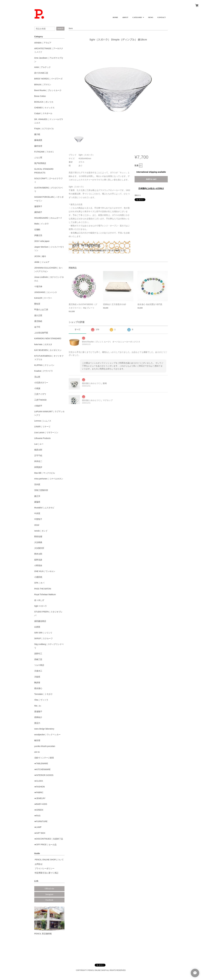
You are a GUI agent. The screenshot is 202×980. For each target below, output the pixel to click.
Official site (49, 889)
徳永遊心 (38, 688)
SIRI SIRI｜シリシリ (43, 633)
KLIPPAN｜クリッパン (44, 365)
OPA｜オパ (39, 583)
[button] (138, 16)
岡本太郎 (38, 554)
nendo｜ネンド (41, 531)
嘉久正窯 (38, 315)
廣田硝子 (38, 212)
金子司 (37, 327)
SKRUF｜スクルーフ (43, 638)
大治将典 (38, 542)
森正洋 (37, 496)
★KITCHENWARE (42, 769)
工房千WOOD (40, 400)
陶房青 (37, 683)
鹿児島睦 (38, 321)
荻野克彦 (38, 560)
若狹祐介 (38, 717)
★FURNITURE (41, 821)
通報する (138, 195)
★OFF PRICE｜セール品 (45, 845)
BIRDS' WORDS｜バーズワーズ (48, 79)
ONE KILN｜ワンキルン (45, 571)
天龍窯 (37, 677)
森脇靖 (37, 502)
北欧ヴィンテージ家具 (44, 758)
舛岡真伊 (38, 467)
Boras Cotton (40, 96)
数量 (137, 166)
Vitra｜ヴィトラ (41, 700)
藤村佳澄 (38, 146)
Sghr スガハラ (41, 606)
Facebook (49, 900)
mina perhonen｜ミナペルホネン (49, 479)
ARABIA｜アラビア (43, 43)
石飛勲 (37, 230)
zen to (37, 752)
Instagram (49, 894)
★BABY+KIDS (41, 804)
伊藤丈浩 (38, 235)
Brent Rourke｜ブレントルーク (48, 90)
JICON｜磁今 (40, 256)
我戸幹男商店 (40, 163)
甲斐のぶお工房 (41, 310)
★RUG (37, 816)
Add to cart (151, 179)
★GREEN (39, 810)
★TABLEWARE (41, 763)
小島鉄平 (38, 406)
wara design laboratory (44, 729)
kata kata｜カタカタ (43, 344)
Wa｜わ (38, 706)
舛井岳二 (38, 461)
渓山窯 (37, 377)
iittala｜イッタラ (42, 224)
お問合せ (39, 864)
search (60, 29)
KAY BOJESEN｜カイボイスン (48, 350)
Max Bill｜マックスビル (45, 473)
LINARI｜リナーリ (42, 427)
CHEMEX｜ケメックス (44, 108)
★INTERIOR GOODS (44, 775)
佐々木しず (39, 600)
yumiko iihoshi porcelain (45, 746)
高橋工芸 (38, 659)
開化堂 (37, 304)
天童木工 (38, 671)
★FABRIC (39, 792)
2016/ (37, 525)
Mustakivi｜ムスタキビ (44, 508)
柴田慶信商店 (40, 621)
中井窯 (37, 513)
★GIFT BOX (40, 833)
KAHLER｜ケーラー (43, 298)
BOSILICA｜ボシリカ (44, 102)
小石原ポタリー (41, 383)
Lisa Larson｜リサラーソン (46, 432)
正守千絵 (38, 456)
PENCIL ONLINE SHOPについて (49, 860)
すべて (78, 329)
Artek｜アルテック (42, 67)
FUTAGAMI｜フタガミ (44, 152)
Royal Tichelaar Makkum (45, 594)
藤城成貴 (38, 140)
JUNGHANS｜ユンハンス (46, 292)
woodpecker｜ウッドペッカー (47, 735)
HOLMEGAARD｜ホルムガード (48, 218)
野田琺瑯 (38, 537)
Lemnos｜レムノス (43, 421)
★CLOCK (39, 781)
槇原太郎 (38, 450)
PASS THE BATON (43, 589)
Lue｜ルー (39, 444)
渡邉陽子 (38, 712)
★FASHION (39, 787)
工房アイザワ (40, 394)
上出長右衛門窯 (41, 333)
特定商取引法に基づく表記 (46, 873)
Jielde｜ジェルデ (42, 262)
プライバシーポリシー (45, 868)
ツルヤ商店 (39, 665)
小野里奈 (38, 566)
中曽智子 (38, 519)
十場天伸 (38, 286)
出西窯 (37, 627)
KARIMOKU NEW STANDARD (48, 338)
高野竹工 (38, 654)
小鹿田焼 (38, 577)
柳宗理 (37, 740)
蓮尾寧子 (38, 206)
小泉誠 (37, 388)
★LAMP (38, 827)
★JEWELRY (40, 798)
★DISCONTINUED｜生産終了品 (49, 839)
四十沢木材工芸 (41, 73)
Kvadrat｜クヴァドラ (44, 371)
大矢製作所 (39, 548)
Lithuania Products (42, 438)
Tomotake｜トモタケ (43, 694)
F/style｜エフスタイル (44, 129)
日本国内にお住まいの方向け (151, 188)
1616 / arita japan (42, 241)
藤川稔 (37, 134)
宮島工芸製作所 (41, 490)
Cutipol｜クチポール (43, 113)
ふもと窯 (38, 158)
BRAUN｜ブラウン (43, 85)
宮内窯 (37, 484)
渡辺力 (37, 723)
